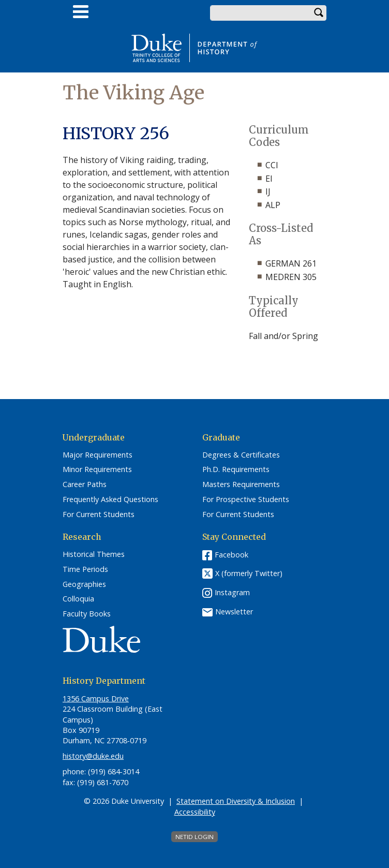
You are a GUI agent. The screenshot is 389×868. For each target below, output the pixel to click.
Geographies (84, 584)
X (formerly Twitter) (249, 574)
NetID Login (194, 837)
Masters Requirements (241, 484)
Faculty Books (87, 614)
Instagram (232, 592)
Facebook (231, 555)
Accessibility (195, 812)
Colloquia (78, 599)
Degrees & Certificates (241, 455)
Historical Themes (94, 554)
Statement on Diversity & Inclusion (236, 801)
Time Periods (85, 569)
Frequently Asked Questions (110, 499)
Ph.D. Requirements (236, 469)
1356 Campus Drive (96, 698)
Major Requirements (98, 455)
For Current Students (99, 514)
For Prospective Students (246, 499)
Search (319, 13)
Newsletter (234, 612)
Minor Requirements (97, 469)
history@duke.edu (93, 756)
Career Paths (85, 484)
